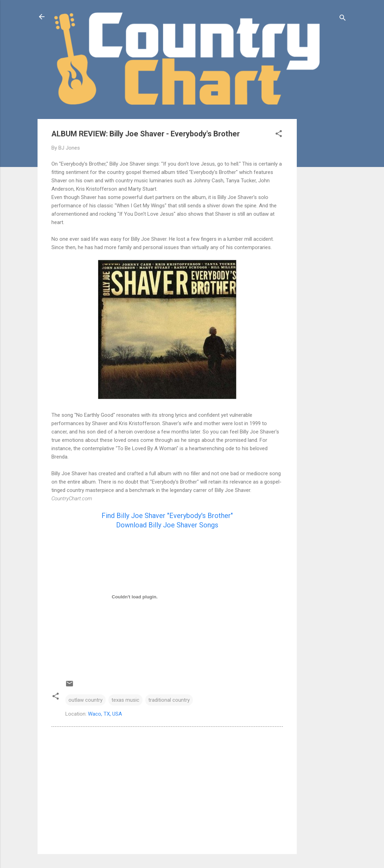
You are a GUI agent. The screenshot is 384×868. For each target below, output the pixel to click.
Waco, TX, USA (105, 714)
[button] (279, 135)
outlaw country (85, 700)
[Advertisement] (325, 223)
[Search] (343, 19)
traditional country (169, 700)
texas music (125, 700)
